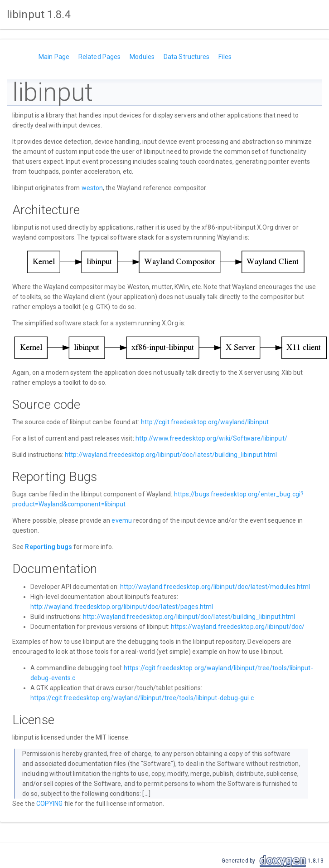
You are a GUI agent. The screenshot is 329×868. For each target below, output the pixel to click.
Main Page (54, 57)
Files (225, 57)
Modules (142, 57)
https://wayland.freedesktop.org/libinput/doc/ (238, 627)
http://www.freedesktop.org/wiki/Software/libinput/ (211, 438)
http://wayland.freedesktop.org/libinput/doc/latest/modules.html (215, 587)
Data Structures (187, 57)
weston (92, 188)
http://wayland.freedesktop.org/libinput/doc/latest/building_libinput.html (171, 455)
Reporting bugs (48, 547)
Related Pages (99, 57)
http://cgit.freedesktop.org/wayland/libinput (205, 422)
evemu (122, 520)
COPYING (50, 804)
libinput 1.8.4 (39, 15)
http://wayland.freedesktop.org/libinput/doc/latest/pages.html (122, 607)
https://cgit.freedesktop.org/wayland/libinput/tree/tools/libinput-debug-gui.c (142, 698)
